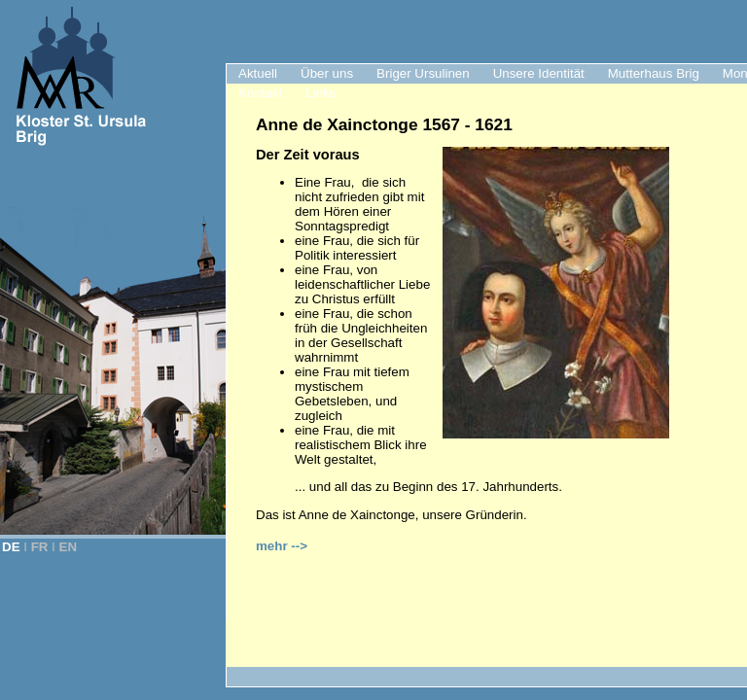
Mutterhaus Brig (654, 73)
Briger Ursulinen (423, 73)
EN (69, 547)
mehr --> (282, 546)
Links (320, 93)
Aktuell (258, 73)
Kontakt (260, 93)
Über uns (327, 73)
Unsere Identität (539, 73)
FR (40, 547)
